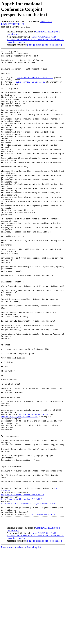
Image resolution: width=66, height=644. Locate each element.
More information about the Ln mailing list (21, 641)
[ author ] (57, 45)
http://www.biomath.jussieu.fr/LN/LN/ (21, 589)
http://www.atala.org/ (43, 607)
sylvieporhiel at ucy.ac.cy (30, 88)
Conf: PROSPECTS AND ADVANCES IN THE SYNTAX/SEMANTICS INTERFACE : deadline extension (35, 39)
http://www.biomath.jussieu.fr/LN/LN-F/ (22, 584)
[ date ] (30, 45)
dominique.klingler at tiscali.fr (35, 83)
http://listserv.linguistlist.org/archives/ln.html (29, 594)
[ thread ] (39, 45)
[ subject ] (48, 45)
